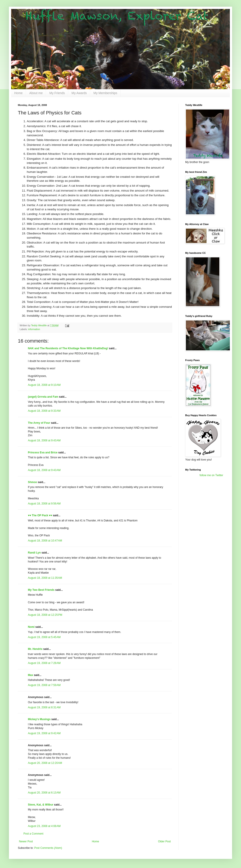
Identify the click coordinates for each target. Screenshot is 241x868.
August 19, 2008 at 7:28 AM (44, 663)
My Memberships (105, 93)
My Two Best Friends (41, 590)
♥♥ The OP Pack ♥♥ (40, 515)
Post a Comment (33, 834)
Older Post (164, 841)
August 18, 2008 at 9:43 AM (44, 440)
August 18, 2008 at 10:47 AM (45, 541)
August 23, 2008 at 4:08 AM (44, 826)
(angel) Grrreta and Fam (43, 397)
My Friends (57, 93)
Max (30, 675)
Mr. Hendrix (35, 649)
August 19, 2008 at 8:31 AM (44, 707)
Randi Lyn (34, 553)
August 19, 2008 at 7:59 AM (44, 685)
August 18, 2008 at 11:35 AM (45, 578)
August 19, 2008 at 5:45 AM (44, 637)
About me (36, 93)
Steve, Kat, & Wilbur (41, 805)
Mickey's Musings (39, 719)
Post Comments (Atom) (48, 848)
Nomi (31, 627)
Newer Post (26, 841)
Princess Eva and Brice (43, 453)
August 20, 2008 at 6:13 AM (44, 793)
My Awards (79, 93)
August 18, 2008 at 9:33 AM (44, 411)
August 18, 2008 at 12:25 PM (45, 615)
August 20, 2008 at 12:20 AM (45, 763)
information (34, 329)
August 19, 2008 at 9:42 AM (44, 733)
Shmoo (32, 482)
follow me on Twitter (211, 475)
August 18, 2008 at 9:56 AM (44, 504)
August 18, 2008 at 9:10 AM (44, 385)
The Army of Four (39, 423)
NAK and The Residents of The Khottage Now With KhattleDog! (68, 348)
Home (18, 93)
